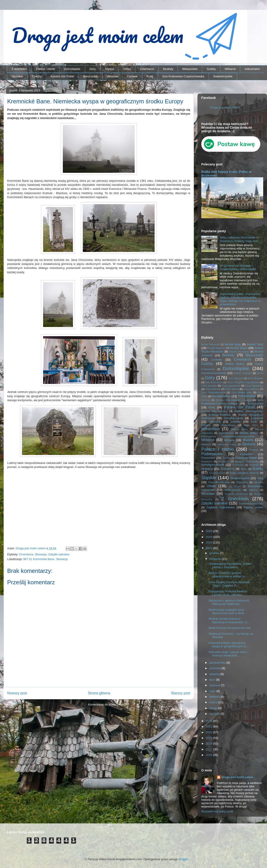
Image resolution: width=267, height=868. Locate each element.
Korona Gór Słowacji (214, 411)
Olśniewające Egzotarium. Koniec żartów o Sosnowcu (230, 566)
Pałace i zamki (46, 69)
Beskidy (168, 69)
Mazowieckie (226, 433)
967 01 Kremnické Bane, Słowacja (46, 559)
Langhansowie (234, 418)
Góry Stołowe (251, 389)
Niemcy (206, 444)
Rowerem (207, 461)
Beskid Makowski (210, 345)
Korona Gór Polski (62, 76)
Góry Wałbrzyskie (242, 392)
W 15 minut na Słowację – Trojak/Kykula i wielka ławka (238, 267)
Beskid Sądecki (216, 348)
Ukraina (259, 482)
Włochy (253, 490)
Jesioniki (206, 400)
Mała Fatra (251, 425)
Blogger (183, 859)
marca (214, 702)
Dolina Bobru (235, 364)
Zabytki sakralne (59, 554)
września (216, 668)
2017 (209, 749)
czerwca (215, 685)
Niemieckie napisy (227, 445)
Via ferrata (235, 486)
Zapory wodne (253, 507)
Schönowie (238, 465)
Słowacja (41, 554)
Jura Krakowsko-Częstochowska (183, 76)
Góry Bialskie (255, 378)
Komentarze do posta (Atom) (107, 705)
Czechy (37, 76)
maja (213, 691)
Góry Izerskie (209, 386)
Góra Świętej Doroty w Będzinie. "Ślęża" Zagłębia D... (229, 584)
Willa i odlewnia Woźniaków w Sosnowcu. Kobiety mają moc (239, 239)
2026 (209, 531)
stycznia (215, 714)
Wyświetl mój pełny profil (217, 811)
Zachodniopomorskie (251, 503)
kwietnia (215, 697)
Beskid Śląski (239, 348)
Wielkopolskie (233, 490)
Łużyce (206, 425)
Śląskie (109, 69)
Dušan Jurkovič (243, 373)
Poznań (227, 458)
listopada (216, 559)
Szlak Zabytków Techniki (244, 473)
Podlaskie (246, 454)
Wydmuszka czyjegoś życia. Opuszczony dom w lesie (227, 611)
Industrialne (252, 69)
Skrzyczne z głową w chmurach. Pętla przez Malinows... (229, 602)
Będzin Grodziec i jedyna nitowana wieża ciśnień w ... (228, 575)
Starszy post (181, 693)
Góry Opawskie (254, 386)
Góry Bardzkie (236, 378)
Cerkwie (132, 76)
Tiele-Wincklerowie (219, 482)
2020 (209, 732)
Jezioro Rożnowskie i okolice (234, 400)
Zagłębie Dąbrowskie (220, 507)
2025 (209, 537)
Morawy (229, 440)
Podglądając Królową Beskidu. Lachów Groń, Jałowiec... (228, 593)
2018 (209, 744)
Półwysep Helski (246, 458)
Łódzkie (236, 422)
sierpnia (215, 674)
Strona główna (99, 693)
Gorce (260, 373)
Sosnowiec (228, 469)
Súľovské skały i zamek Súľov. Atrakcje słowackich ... (228, 654)
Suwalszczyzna (217, 473)
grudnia (215, 553)
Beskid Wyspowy (239, 352)
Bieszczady (91, 76)
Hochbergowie (221, 396)
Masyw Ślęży (239, 429)
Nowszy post (17, 693)
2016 (209, 755)
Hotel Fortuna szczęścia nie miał (229, 628)
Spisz (244, 469)
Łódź (254, 422)
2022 (209, 721)
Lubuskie (215, 422)
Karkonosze (255, 404)
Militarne (230, 69)
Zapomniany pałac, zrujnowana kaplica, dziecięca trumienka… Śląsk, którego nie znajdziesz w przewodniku (240, 299)
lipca (213, 680)
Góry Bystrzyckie (214, 382)
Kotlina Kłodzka (219, 415)
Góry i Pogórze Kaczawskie (243, 382)
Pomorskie (208, 458)
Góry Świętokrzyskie (213, 392)
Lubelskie (257, 418)
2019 (209, 738)
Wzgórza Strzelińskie (236, 494)
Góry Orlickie (213, 389)
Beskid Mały (233, 344)
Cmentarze (147, 69)
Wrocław (113, 76)
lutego (214, 708)
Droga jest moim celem (225, 107)
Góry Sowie (232, 389)
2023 (209, 548)
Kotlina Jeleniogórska (249, 411)
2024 (209, 542)
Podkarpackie (212, 454)
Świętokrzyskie (223, 76)
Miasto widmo (249, 433)
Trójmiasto (242, 482)
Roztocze (224, 461)
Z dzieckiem (19, 69)
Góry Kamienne (231, 386)
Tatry (260, 478)
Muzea (248, 440)
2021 (209, 726)
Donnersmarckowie (214, 373)
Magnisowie (228, 425)
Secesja (254, 465)
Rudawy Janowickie (247, 461)
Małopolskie (190, 69)
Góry (92, 69)
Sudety (211, 69)
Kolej (150, 76)
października (218, 663)
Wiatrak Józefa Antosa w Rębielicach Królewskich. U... (229, 620)
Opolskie (17, 76)
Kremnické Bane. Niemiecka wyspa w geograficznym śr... (228, 645)
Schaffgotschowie (213, 465)
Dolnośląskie (72, 69)
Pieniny (254, 450)
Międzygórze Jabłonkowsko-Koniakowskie (228, 436)
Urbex (127, 69)
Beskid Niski (255, 344)
